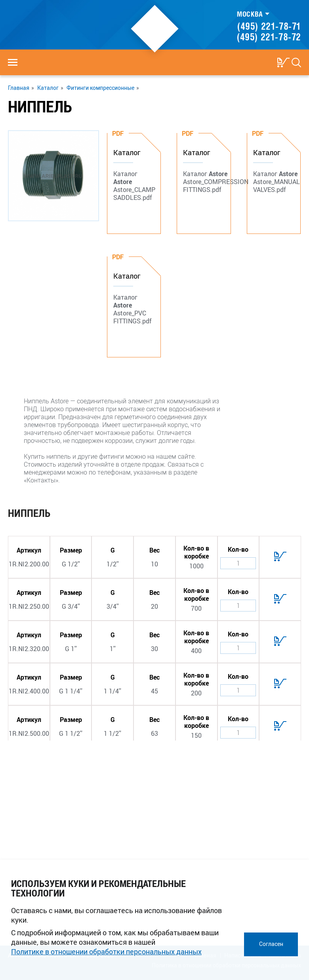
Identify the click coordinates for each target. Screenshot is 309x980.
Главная (19, 88)
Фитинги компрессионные (100, 88)
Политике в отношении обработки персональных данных (106, 952)
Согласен (271, 944)
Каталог (48, 88)
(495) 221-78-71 (269, 26)
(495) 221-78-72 (269, 37)
